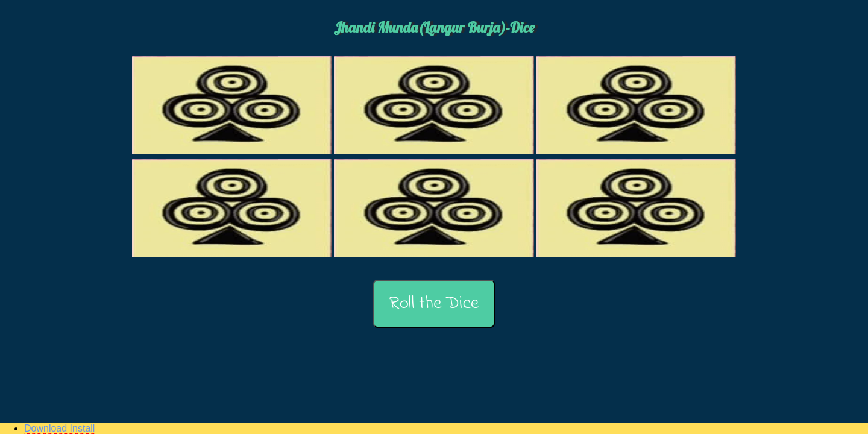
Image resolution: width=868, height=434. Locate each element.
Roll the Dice (434, 304)
